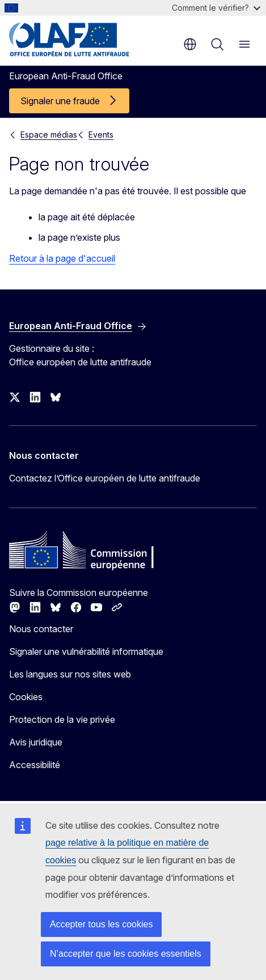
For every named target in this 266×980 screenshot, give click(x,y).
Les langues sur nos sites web (70, 674)
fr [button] (190, 44)
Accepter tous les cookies (101, 924)
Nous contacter (41, 629)
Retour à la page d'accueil (62, 258)
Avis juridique (36, 742)
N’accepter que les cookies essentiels (126, 954)
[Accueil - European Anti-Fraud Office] (77, 40)
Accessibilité (35, 765)
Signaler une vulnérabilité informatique (86, 651)
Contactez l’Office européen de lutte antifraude (105, 478)
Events (101, 135)
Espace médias (49, 135)
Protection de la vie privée (62, 719)
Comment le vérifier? (216, 8)
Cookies (26, 697)
